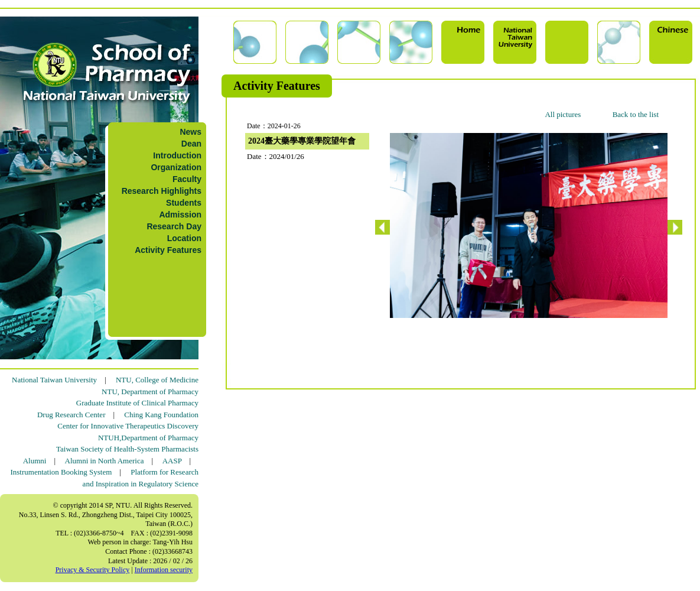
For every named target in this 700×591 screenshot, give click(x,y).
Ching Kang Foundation (161, 415)
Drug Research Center (71, 415)
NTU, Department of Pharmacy (150, 392)
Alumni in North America (105, 461)
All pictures (563, 114)
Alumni (35, 461)
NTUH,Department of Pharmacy (148, 438)
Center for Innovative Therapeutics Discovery (128, 426)
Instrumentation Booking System (61, 472)
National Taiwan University (54, 380)
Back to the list (636, 114)
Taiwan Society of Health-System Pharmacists (127, 449)
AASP (172, 461)
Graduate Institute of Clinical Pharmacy (137, 403)
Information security (164, 570)
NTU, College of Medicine (157, 380)
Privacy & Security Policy (93, 570)
